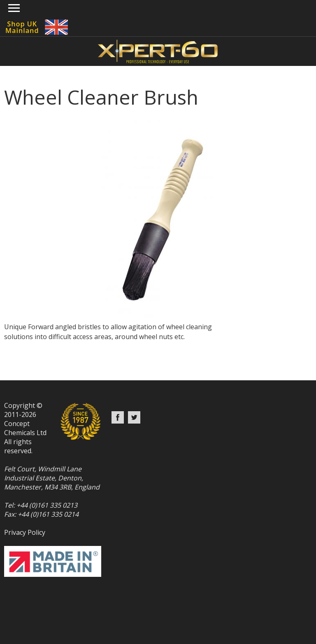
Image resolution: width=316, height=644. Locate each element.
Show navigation (14, 8)
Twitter (134, 417)
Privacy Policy (25, 532)
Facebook (118, 417)
